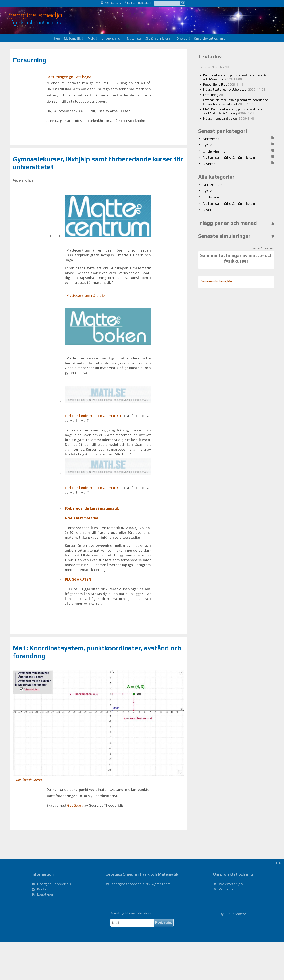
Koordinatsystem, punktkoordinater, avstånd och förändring (236, 77)
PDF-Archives (111, 3)
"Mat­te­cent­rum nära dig (85, 295)
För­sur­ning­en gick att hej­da (69, 77)
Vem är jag (227, 889)
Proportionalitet (224, 84)
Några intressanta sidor (229, 118)
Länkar (129, 3)
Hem (57, 38)
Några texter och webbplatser (234, 89)
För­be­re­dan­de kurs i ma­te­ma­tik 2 (108, 474)
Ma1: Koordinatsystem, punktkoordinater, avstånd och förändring (234, 111)
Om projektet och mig (210, 38)
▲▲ (278, 863)
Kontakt (144, 3)
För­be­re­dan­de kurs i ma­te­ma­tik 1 (108, 402)
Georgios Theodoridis (54, 884)
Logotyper (45, 894)
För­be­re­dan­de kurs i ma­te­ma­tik (92, 508)
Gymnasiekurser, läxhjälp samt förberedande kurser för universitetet (236, 102)
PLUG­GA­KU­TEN (78, 579)
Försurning (30, 60)
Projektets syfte (231, 884)
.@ (141, 884)
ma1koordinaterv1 (29, 780)
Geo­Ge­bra (75, 805)
